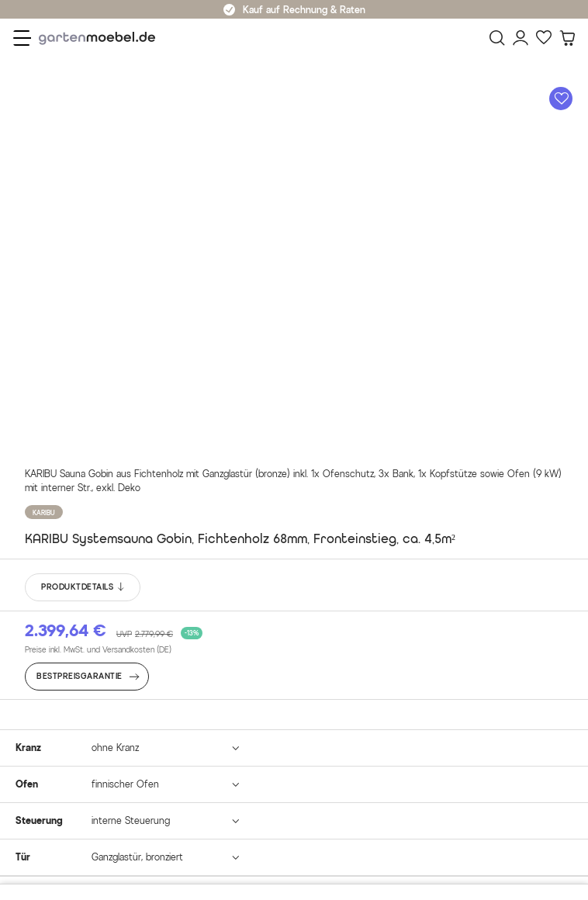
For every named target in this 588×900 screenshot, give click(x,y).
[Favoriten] (544, 38)
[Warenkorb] (567, 38)
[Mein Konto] (521, 38)
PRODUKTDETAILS (83, 587)
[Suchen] (497, 38)
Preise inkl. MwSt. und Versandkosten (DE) (98, 650)
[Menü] (22, 38)
